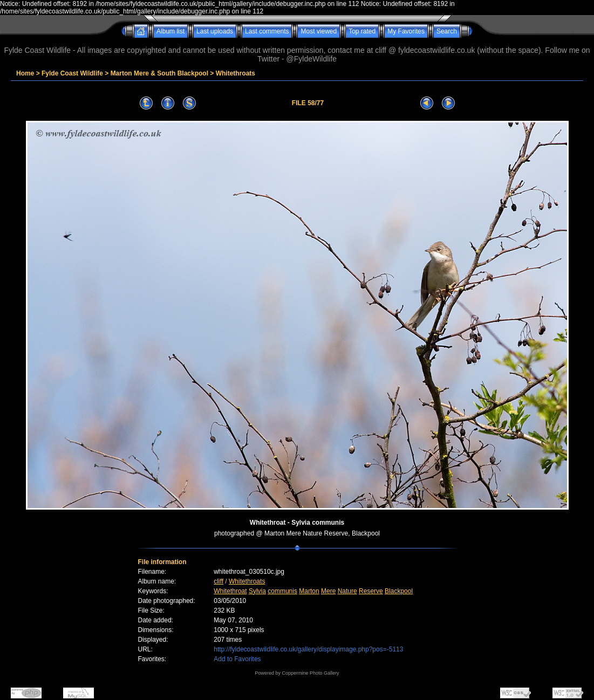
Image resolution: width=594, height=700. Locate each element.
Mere (328, 591)
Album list (170, 31)
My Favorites (406, 31)
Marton (309, 591)
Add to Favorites (237, 659)
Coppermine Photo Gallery (310, 673)
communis (282, 591)
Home (25, 73)
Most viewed (319, 31)
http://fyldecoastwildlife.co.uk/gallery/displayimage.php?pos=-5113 (308, 649)
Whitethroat (230, 591)
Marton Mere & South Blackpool (159, 73)
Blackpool (399, 591)
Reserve (371, 591)
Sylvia (257, 591)
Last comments (267, 31)
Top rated (362, 31)
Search (447, 31)
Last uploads (215, 31)
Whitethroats (235, 73)
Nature (347, 591)
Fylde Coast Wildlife (72, 73)
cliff (219, 581)
